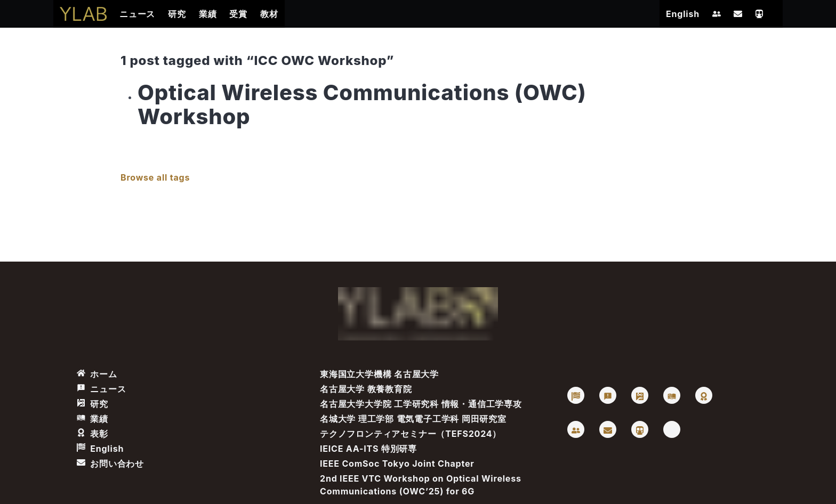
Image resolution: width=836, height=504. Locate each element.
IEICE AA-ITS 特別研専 (368, 449)
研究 (177, 14)
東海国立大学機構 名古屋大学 (379, 374)
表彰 (93, 434)
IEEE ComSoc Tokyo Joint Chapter (397, 464)
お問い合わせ (110, 464)
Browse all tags (155, 177)
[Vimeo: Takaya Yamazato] (672, 429)
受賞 (238, 14)
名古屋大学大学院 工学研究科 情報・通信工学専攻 (421, 404)
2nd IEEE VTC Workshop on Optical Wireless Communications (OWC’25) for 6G (421, 485)
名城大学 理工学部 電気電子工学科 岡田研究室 (413, 419)
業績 (208, 14)
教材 (269, 14)
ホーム (97, 374)
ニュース (137, 14)
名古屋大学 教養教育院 (366, 389)
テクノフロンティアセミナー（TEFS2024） (411, 434)
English (683, 14)
